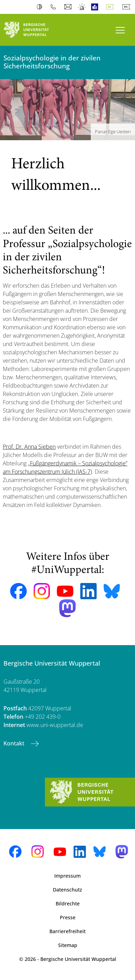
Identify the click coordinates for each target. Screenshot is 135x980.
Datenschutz (67, 890)
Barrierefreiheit (67, 931)
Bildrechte (68, 903)
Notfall (82, 7)
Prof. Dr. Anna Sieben (29, 447)
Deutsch (111, 7)
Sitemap (68, 945)
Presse (68, 917)
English (128, 7)
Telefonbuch (55, 7)
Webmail (69, 7)
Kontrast (41, 7)
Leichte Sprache (96, 7)
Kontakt (15, 743)
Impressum (67, 876)
